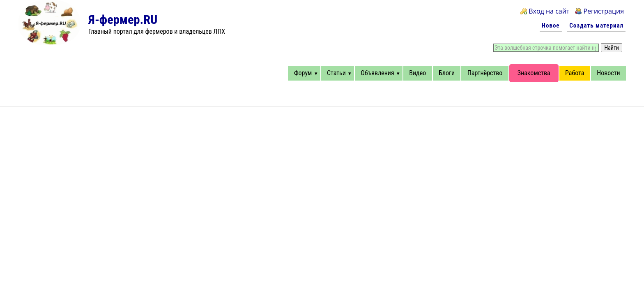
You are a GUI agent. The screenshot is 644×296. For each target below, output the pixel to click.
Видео (417, 73)
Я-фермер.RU (123, 20)
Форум (303, 73)
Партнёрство (485, 73)
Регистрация (604, 11)
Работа (575, 73)
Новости (608, 73)
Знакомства (534, 73)
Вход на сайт (549, 11)
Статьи (336, 73)
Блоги (447, 73)
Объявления (377, 73)
